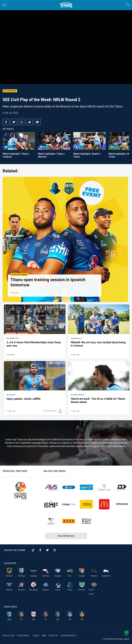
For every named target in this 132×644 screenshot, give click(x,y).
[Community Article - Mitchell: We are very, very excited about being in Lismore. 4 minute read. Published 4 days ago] (99, 331)
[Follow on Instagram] (55, 550)
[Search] (128, 5)
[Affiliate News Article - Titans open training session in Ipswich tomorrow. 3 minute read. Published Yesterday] (65, 239)
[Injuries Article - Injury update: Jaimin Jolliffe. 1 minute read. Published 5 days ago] (35, 388)
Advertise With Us (68, 635)
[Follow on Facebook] (40, 550)
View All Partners (66, 536)
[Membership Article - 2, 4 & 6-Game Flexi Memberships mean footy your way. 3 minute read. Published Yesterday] (35, 331)
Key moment (10, 91)
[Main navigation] (4, 5)
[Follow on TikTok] (33, 550)
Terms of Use (8, 635)
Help (44, 635)
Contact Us (53, 635)
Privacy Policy (23, 635)
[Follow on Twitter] (47, 550)
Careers (36, 635)
